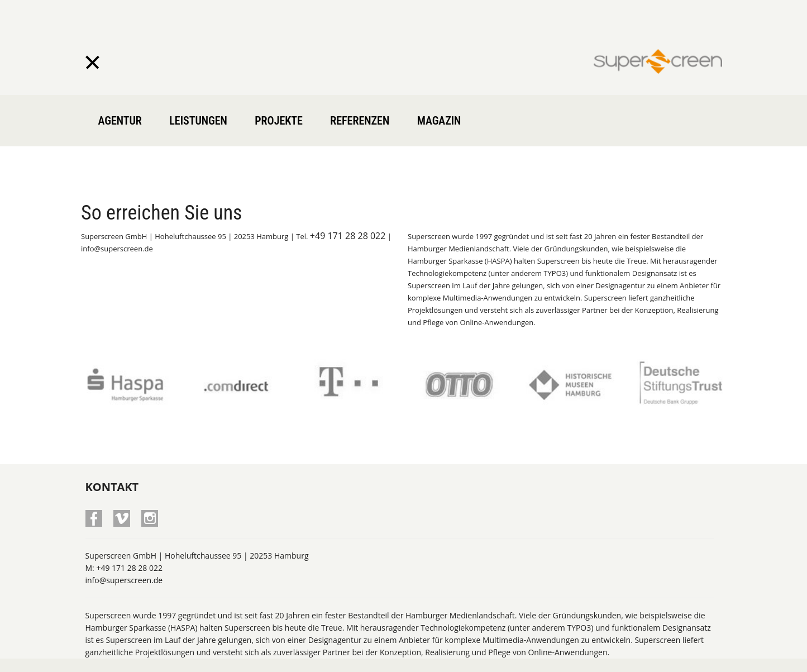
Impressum (643, 656)
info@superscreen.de (124, 554)
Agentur (120, 121)
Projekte (279, 121)
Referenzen (360, 121)
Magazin (439, 121)
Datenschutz (696, 656)
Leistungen (198, 121)
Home (602, 656)
